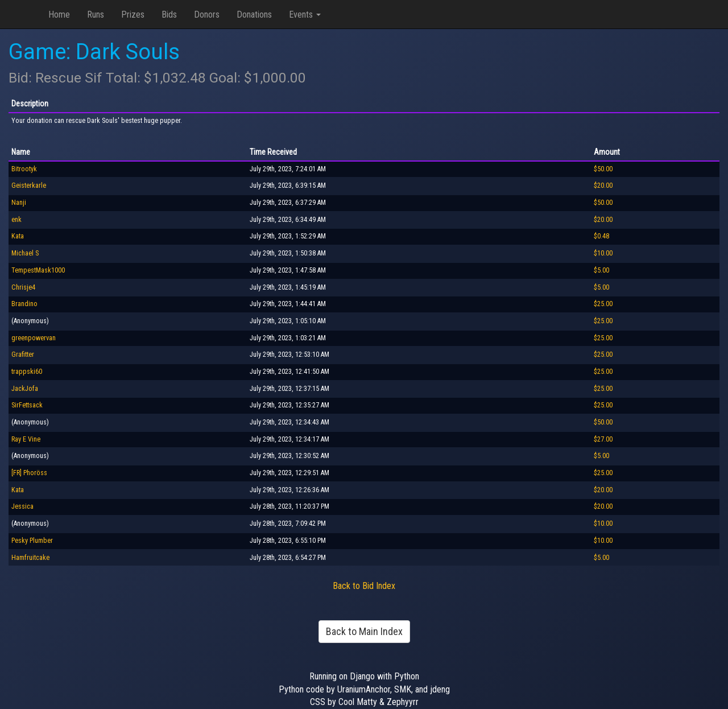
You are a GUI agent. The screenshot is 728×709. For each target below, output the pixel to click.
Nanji (19, 203)
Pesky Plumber (32, 541)
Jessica (22, 506)
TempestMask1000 (38, 270)
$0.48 (601, 236)
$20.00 (603, 186)
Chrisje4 (23, 287)
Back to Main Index (364, 631)
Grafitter (23, 354)
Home (59, 15)
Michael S (25, 253)
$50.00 (603, 169)
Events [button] (305, 15)
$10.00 (603, 253)
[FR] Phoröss (29, 473)
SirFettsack (27, 405)
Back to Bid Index (364, 586)
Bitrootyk (24, 169)
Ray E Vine (26, 439)
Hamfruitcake (30, 558)
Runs (96, 15)
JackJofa (25, 389)
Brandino (24, 304)
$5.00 (601, 270)
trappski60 (27, 372)
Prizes (133, 15)
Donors (207, 15)
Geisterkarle (29, 186)
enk (16, 220)
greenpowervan (34, 338)
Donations (254, 15)
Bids (169, 15)
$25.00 (603, 304)
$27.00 (603, 439)
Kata (18, 236)
